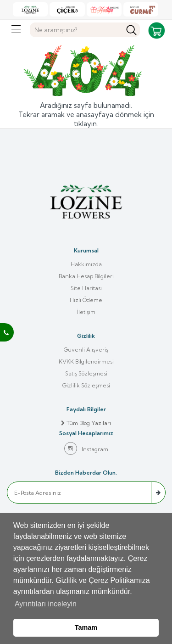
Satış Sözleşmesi (86, 373)
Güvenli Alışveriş (86, 350)
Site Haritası (86, 288)
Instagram (86, 448)
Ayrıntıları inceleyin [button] (46, 604)
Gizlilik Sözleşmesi (86, 385)
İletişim (86, 312)
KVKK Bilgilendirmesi (86, 361)
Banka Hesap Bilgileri (86, 276)
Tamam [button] (86, 627)
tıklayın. (86, 124)
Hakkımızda (86, 264)
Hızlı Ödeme (86, 300)
